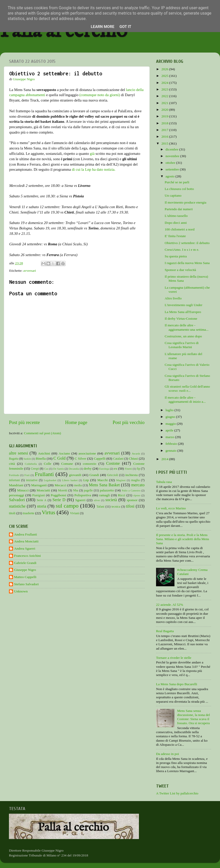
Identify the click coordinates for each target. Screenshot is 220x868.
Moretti (63, 490)
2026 (165, 69)
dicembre (172, 149)
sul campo (67, 506)
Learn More (103, 27)
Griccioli (112, 475)
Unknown (21, 591)
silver (97, 500)
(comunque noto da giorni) (100, 95)
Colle (47, 464)
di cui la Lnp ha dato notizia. (94, 169)
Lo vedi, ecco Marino (171, 508)
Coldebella (31, 464)
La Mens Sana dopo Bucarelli (177, 684)
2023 (165, 89)
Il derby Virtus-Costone (181, 319)
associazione (87, 453)
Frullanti (44, 474)
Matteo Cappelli (25, 577)
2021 (165, 103)
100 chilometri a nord (180, 229)
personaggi (16, 495)
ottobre (171, 163)
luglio (170, 410)
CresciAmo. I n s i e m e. (182, 250)
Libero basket (70, 480)
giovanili (75, 475)
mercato (138, 485)
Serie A (42, 500)
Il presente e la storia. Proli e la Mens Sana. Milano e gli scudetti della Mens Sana (183, 539)
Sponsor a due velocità (180, 270)
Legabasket (50, 480)
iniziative (32, 480)
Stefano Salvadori (26, 584)
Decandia (74, 469)
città (12, 464)
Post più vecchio (129, 422)
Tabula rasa (164, 482)
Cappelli (100, 458)
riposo (137, 495)
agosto (170, 176)
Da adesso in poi (168, 754)
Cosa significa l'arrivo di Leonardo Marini (182, 345)
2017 (165, 130)
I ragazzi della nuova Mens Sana (187, 263)
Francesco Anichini (27, 556)
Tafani (100, 507)
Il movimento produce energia (186, 202)
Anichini (44, 453)
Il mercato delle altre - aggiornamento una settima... (187, 327)
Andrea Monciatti (26, 541)
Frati (27, 475)
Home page (76, 422)
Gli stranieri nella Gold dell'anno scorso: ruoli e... (187, 388)
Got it (125, 27)
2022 (165, 96)
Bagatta (14, 459)
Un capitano (173, 195)
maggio (171, 424)
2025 (165, 76)
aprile (170, 430)
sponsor (132, 500)
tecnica (116, 507)
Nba (75, 490)
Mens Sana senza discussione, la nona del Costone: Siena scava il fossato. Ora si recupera (193, 717)
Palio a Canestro (131, 490)
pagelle (88, 490)
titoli (12, 513)
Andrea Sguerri (25, 548)
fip (138, 469)
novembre (173, 156)
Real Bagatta (165, 631)
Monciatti (43, 490)
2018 (165, 123)
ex (115, 468)
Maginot (121, 480)
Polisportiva (83, 495)
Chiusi (133, 458)
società (111, 500)
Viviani (75, 513)
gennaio (171, 451)
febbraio (172, 444)
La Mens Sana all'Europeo (183, 312)
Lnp (86, 480)
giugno (171, 417)
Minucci (23, 490)
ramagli (104, 495)
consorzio (90, 464)
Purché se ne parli (177, 182)
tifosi (130, 506)
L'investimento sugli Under (184, 305)
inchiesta (131, 475)
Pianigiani (38, 495)
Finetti (128, 469)
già (92, 154)
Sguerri (80, 500)
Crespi (35, 469)
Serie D (59, 500)
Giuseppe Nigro (25, 570)
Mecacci (60, 485)
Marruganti (39, 485)
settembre (173, 169)
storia (42, 506)
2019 (165, 116)
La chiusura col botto (179, 189)
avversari (30, 271)
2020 (165, 110)
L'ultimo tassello (176, 216)
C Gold (60, 458)
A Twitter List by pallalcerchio (177, 793)
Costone (113, 463)
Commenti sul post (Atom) (42, 433)
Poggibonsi (58, 495)
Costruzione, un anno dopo (183, 336)
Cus (46, 469)
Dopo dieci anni (176, 223)
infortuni (14, 480)
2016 (165, 137)
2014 (165, 459)
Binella (41, 458)
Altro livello (173, 298)
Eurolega (104, 469)
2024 (165, 83)
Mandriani (16, 485)
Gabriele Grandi (25, 563)
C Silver (80, 458)
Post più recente (24, 422)
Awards (136, 453)
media (78, 485)
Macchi (102, 480)
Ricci (122, 495)
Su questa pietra (176, 256)
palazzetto (107, 490)
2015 (165, 143)
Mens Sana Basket (104, 485)
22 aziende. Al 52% (170, 605)
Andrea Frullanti (26, 534)
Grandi (94, 475)
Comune (67, 464)
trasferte (29, 513)
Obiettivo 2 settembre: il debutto (187, 243)
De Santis (59, 469)
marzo (170, 437)
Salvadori (17, 500)
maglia (135, 480)
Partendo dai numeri (179, 209)
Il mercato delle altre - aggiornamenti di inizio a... (185, 400)
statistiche (17, 506)
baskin (27, 459)
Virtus (48, 512)
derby (88, 468)
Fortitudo (14, 475)
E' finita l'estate (175, 236)
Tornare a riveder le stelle (174, 658)
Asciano (64, 453)
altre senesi (18, 453)
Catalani (118, 459)
